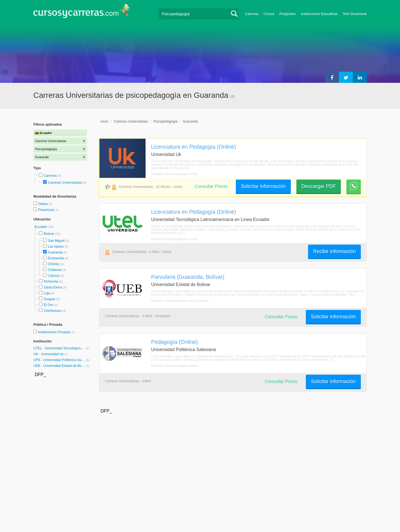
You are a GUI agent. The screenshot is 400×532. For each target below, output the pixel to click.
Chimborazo (53, 311)
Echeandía (56, 258)
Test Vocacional (355, 14)
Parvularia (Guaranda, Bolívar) (188, 277)
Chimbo (53, 264)
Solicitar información (263, 186)
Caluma (53, 276)
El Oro (48, 305)
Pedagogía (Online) (175, 342)
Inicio (104, 121)
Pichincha (51, 282)
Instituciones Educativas (319, 14)
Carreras (252, 14)
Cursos (269, 14)
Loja (47, 293)
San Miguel (56, 241)
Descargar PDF (319, 186)
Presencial (46, 210)
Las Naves (56, 247)
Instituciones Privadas (57, 332)
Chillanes (55, 270)
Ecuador (41, 227)
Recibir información (334, 251)
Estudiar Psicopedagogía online (175, 174)
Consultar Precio (211, 186)
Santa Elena (53, 287)
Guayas (49, 299)
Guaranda (55, 252)
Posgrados (288, 14)
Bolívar (49, 234)
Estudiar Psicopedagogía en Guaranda (180, 301)
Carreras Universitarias (65, 183)
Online (43, 204)
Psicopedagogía (166, 121)
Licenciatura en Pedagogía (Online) (194, 147)
